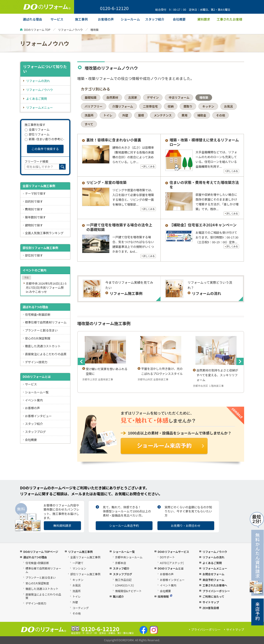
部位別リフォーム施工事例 (40, 248)
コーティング (81, 608)
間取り (188, 106)
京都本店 (120, 563)
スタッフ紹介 (34, 424)
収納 (171, 106)
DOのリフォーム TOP (37, 30)
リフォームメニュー (40, 107)
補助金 (202, 115)
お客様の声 (32, 408)
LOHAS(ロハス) (124, 585)
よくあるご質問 (37, 99)
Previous (81, 361)
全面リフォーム (37, 129)
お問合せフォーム (213, 574)
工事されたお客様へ (215, 585)
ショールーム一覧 (37, 392)
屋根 (141, 115)
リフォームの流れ (38, 81)
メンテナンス (163, 115)
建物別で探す (34, 225)
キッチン (208, 106)
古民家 (133, 97)
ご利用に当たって (213, 596)
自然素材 (112, 97)
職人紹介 (118, 596)
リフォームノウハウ (70, 30)
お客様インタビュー (38, 416)
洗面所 (89, 115)
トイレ (108, 115)
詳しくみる (149, 166)
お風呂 (228, 106)
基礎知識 (91, 97)
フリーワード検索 (37, 161)
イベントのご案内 (35, 270)
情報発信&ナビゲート (128, 591)
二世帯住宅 (150, 106)
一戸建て (78, 563)
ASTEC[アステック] (172, 563)
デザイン (153, 97)
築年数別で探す (35, 217)
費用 (184, 115)
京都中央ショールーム (129, 557)
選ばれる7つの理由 (35, 307)
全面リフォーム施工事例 (39, 186)
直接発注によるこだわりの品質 (46, 354)
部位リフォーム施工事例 (85, 574)
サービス (31, 384)
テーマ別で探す (35, 193)
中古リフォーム (179, 97)
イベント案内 (34, 400)
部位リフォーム (37, 134)
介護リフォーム (123, 106)
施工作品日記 (123, 580)
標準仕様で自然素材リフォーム (46, 322)
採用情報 (165, 596)
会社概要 (31, 440)
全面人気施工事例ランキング (44, 233)
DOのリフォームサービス (173, 552)
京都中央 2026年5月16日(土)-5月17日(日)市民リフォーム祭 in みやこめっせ (46, 288)
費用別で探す (34, 209)
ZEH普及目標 (211, 608)
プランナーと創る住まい (41, 330)
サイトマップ (211, 602)
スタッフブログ (35, 432)
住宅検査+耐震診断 (38, 314)
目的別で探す (34, 201)
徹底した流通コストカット (43, 346)
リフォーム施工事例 (80, 552)
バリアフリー (93, 106)
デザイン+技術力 (36, 362)
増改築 (204, 97)
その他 (220, 115)
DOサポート (167, 557)
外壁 (125, 115)
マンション (79, 568)
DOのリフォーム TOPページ (41, 552)
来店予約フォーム (213, 580)
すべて (89, 124)
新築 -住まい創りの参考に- (44, 139)
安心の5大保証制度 (38, 338)
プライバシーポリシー (216, 591)
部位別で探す (34, 255)
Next (240, 361)
